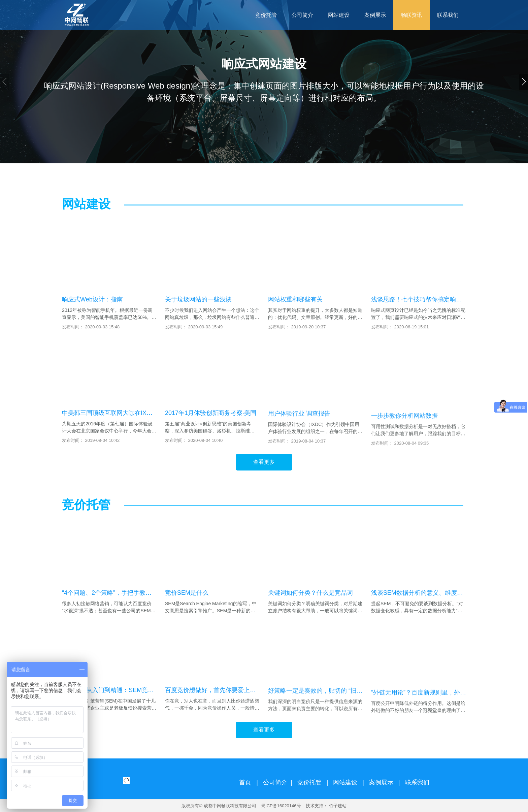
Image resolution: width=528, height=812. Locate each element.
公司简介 (275, 782)
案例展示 (381, 782)
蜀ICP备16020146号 (281, 806)
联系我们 (417, 782)
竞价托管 (309, 782)
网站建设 (345, 782)
